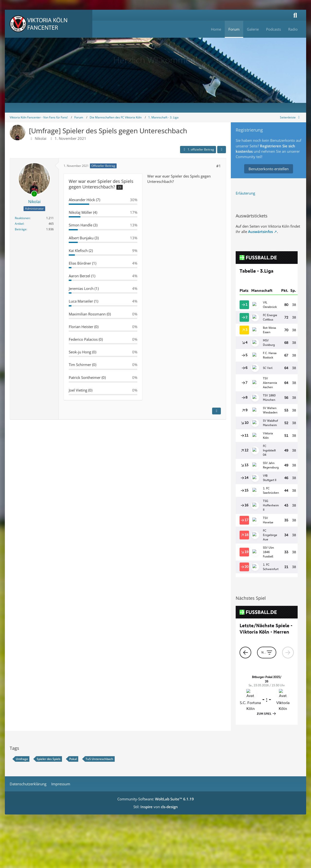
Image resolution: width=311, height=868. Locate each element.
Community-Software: (156, 799)
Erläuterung (245, 193)
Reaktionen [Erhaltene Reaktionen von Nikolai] (22, 218)
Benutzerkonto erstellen (269, 169)
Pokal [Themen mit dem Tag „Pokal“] (73, 759)
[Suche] (295, 15)
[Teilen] (222, 150)
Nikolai (41, 138)
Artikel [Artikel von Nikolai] (19, 224)
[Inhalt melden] (216, 411)
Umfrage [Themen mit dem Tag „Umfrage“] (22, 759)
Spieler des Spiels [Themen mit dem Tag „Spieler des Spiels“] (49, 759)
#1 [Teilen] (219, 166)
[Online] (34, 194)
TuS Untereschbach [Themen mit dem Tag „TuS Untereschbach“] (99, 759)
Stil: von (156, 807)
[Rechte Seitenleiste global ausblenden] (291, 117)
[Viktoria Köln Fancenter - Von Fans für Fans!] (49, 24)
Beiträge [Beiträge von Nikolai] (21, 229)
